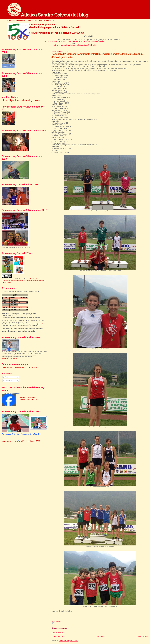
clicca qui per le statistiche (29, 399)
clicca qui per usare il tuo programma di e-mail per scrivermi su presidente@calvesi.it (75, 41)
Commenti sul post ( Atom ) (69, 641)
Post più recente (57, 636)
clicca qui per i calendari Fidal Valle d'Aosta (19, 367)
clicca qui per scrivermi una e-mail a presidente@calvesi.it (75, 45)
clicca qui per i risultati (27, 398)
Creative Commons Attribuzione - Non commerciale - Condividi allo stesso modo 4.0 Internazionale (23, 281)
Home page (100, 636)
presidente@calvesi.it (36, 324)
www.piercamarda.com (9, 358)
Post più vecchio (143, 636)
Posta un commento (58, 633)
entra (52, 20)
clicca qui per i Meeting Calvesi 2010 (21, 441)
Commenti (7, 380)
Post (5, 377)
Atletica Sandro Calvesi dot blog (48, 15)
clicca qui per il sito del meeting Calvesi (21, 100)
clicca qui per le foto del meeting (11, 393)
